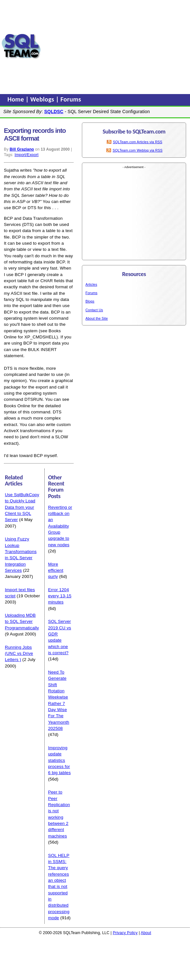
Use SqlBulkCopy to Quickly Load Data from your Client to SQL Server (22, 507)
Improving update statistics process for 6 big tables (59, 760)
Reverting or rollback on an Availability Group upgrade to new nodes (60, 526)
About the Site (97, 318)
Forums (71, 99)
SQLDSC (54, 112)
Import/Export (27, 155)
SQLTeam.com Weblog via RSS (138, 150)
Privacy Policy (125, 933)
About (146, 933)
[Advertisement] (116, 46)
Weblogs (43, 99)
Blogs (90, 301)
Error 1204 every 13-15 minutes (60, 596)
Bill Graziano (22, 149)
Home (17, 99)
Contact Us (94, 310)
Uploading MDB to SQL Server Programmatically (22, 622)
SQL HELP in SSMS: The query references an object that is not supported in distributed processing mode (59, 887)
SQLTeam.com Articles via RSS (138, 142)
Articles (91, 284)
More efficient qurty (56, 570)
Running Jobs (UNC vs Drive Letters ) (19, 654)
